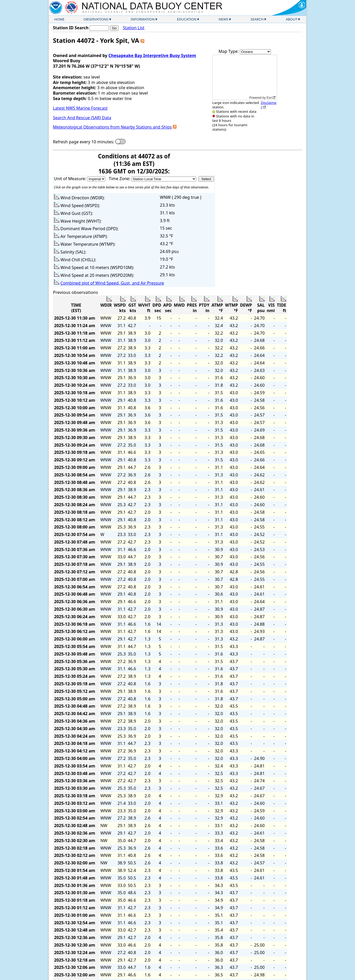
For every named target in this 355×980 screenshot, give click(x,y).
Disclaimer (269, 105)
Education (187, 19)
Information (143, 19)
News (224, 19)
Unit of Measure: (71, 179)
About (292, 19)
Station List (134, 28)
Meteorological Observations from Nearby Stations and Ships (112, 127)
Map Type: (229, 51)
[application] (245, 77)
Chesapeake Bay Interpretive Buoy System (152, 55)
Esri (269, 98)
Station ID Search (71, 28)
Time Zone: (120, 179)
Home (59, 19)
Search (257, 19)
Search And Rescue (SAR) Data (82, 118)
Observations (96, 19)
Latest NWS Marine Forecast (80, 108)
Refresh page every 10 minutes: (84, 142)
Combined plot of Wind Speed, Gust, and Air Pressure (112, 283)
